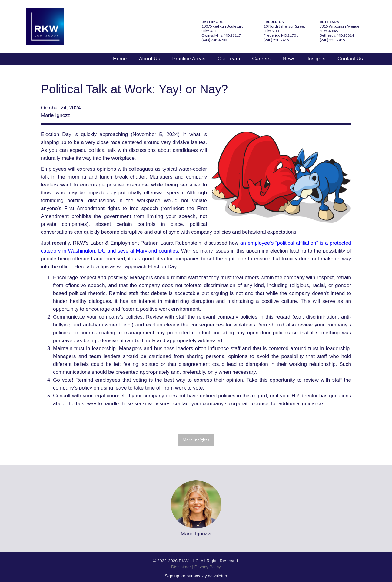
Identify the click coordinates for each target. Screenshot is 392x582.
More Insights (196, 440)
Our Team (229, 59)
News (289, 59)
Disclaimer (181, 567)
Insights (316, 59)
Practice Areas (189, 59)
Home (120, 59)
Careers (261, 59)
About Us (149, 59)
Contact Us (350, 59)
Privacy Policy (208, 567)
